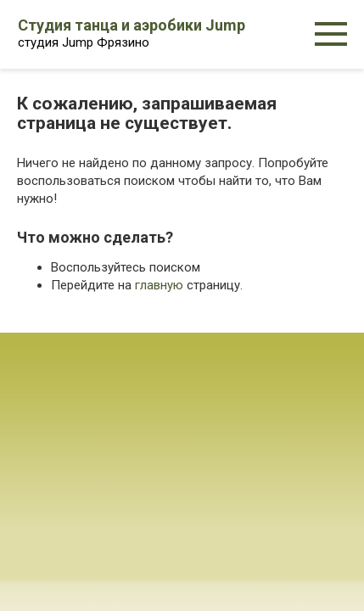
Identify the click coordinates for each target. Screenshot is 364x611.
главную (159, 285)
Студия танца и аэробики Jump (132, 25)
